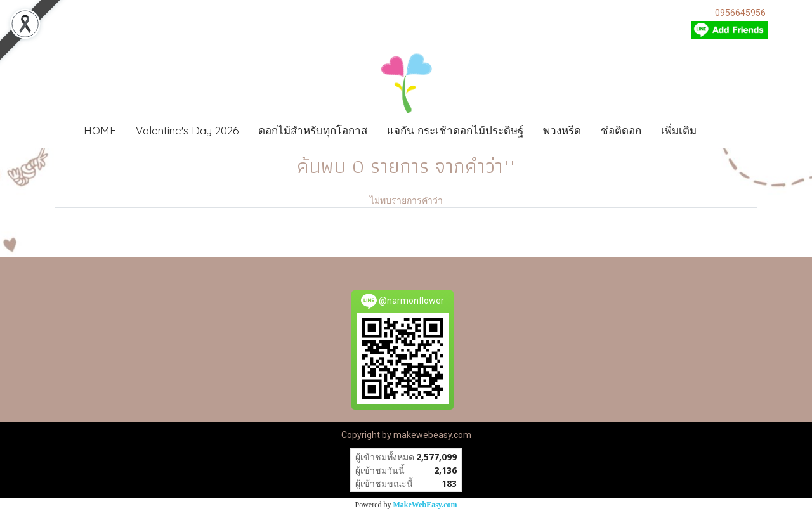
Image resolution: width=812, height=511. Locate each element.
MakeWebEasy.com (425, 505)
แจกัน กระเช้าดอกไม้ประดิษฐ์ (455, 130)
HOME (100, 130)
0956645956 (740, 13)
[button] (725, 131)
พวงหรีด (562, 130)
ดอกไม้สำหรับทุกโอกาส (313, 130)
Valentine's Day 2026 (187, 130)
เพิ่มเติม (679, 130)
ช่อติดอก (621, 130)
